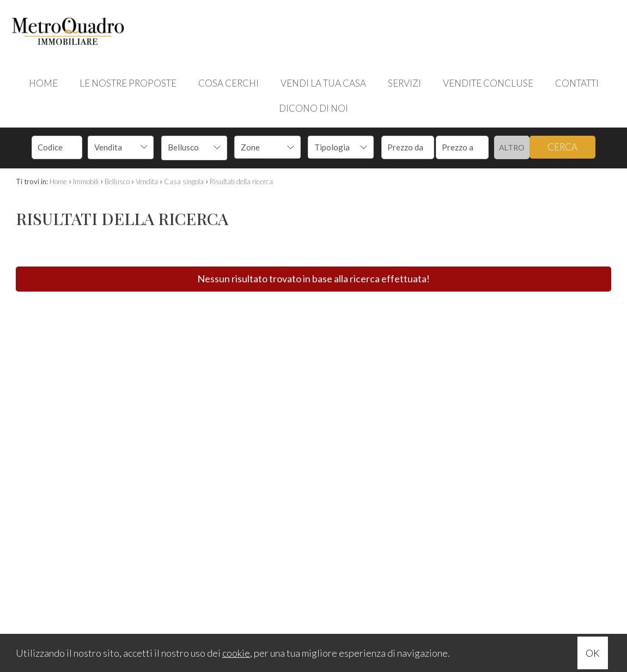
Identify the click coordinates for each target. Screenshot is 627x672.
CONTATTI (577, 83)
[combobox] (121, 147)
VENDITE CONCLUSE (488, 83)
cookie (236, 653)
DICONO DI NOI (313, 108)
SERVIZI (404, 83)
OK (593, 653)
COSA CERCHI (229, 83)
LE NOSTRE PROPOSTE (128, 83)
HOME (43, 83)
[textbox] (261, 147)
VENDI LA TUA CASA (323, 83)
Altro (512, 147)
